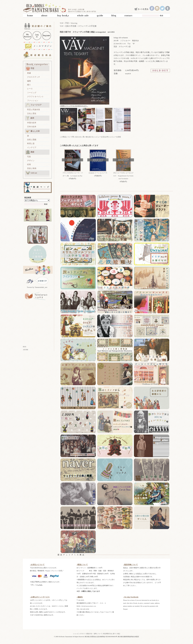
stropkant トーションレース (98, 173)
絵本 (30, 118)
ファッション (33, 100)
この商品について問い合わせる (71, 137)
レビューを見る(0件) (102, 137)
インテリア (32, 147)
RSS (25, 347)
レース (30, 89)
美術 (30, 152)
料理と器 (31, 144)
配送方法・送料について (94, 634)
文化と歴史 (32, 113)
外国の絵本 (32, 123)
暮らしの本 (33, 131)
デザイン (31, 161)
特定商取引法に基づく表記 (112, 634)
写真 (29, 157)
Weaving (74, 23)
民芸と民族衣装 (34, 110)
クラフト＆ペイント (35, 97)
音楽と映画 (32, 168)
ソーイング (32, 93)
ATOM (26, 350)
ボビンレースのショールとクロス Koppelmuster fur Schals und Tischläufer (123, 176)
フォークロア (34, 105)
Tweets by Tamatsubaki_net (37, 287)
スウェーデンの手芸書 (87, 26)
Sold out (31, 173)
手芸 (30, 69)
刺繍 (29, 73)
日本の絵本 (32, 127)
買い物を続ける (88, 137)
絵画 (29, 164)
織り (29, 85)
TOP (61, 23)
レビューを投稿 (115, 137)
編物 (29, 81)
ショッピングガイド (79, 634)
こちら (40, 585)
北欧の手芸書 (71, 26)
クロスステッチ (34, 77)
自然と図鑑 (32, 140)
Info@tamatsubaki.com (89, 606)
